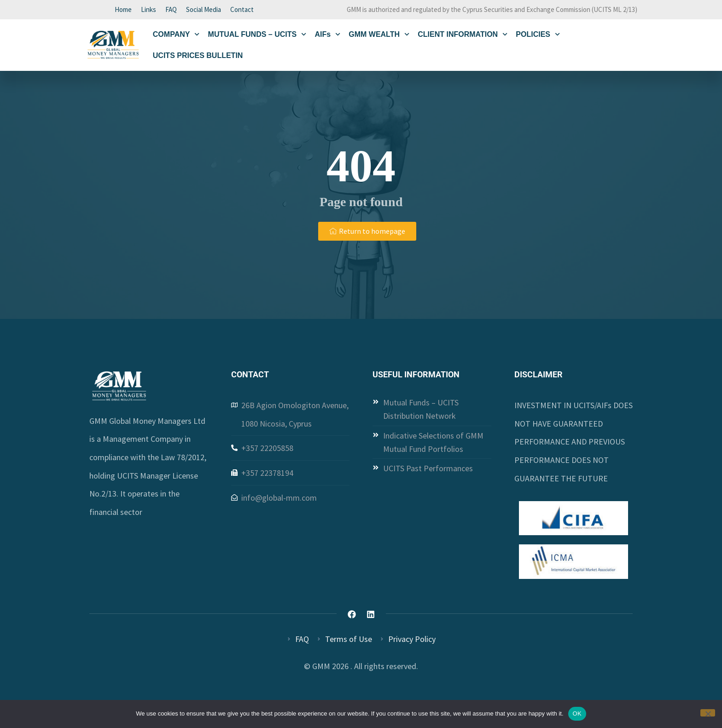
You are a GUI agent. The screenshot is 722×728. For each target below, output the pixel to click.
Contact (242, 10)
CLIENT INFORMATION (463, 36)
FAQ (171, 10)
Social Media (204, 10)
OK (577, 714)
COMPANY (176, 36)
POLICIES (538, 36)
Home (123, 10)
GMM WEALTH (379, 36)
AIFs (327, 36)
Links (148, 10)
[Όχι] (708, 713)
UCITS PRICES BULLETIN (198, 57)
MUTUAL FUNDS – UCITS (257, 36)
